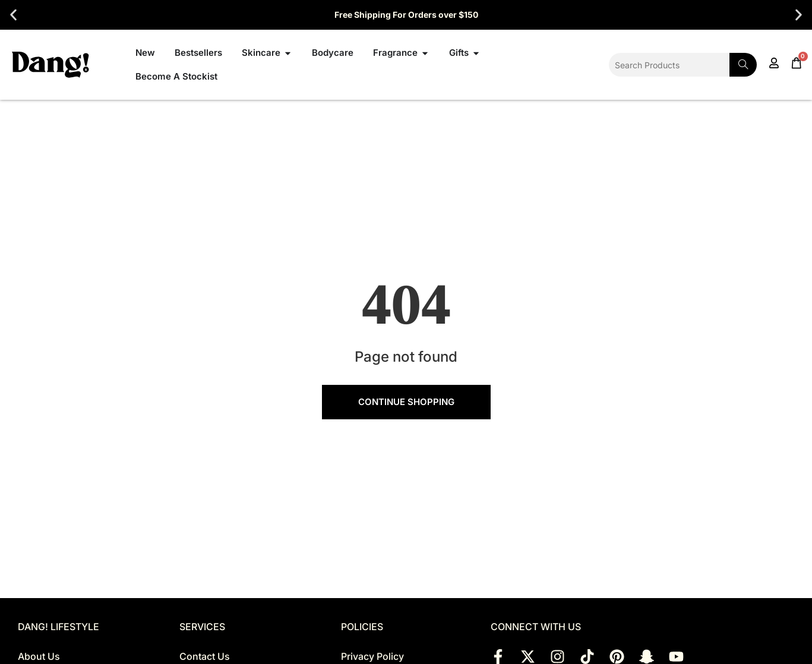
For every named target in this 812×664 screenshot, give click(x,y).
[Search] (743, 65)
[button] (13, 15)
